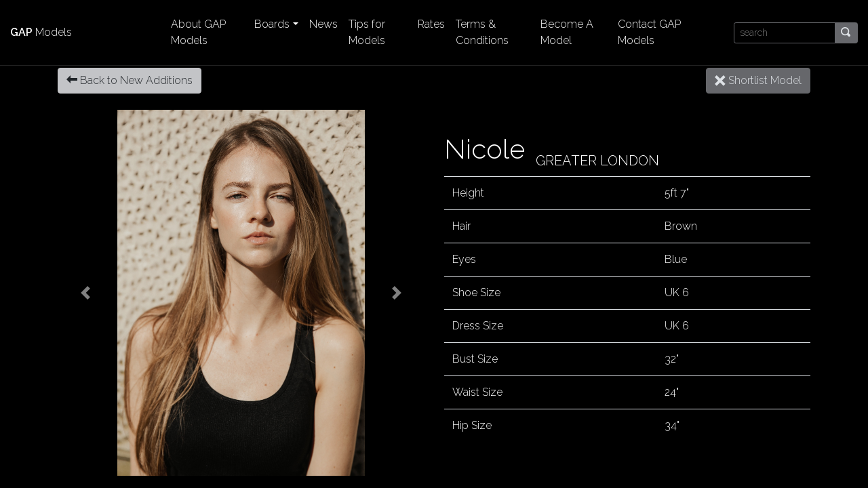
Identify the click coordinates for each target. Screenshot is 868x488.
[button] (85, 293)
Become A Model (567, 32)
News (323, 24)
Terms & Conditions (482, 32)
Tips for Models (367, 32)
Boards (272, 24)
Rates (431, 24)
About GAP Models (198, 32)
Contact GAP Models (649, 32)
